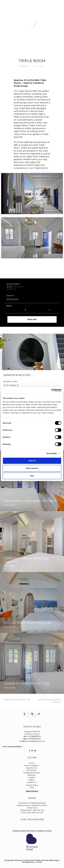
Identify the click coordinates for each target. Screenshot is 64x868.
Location (31, 777)
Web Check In (32, 791)
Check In (10, 296)
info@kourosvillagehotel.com (32, 741)
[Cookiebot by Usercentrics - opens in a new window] (51, 390)
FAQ (32, 788)
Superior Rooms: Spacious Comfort (32, 805)
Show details (52, 453)
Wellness (31, 775)
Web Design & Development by (41, 861)
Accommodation (31, 765)
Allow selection (32, 468)
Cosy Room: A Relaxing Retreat (32, 803)
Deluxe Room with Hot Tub (17, 700)
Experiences (31, 768)
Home (31, 763)
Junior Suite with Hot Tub (32, 813)
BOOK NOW (57, 3)
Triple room (32, 808)
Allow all (32, 461)
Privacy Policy (32, 785)
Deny (32, 476)
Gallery (31, 780)
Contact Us (31, 782)
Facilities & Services (31, 773)
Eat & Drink (31, 770)
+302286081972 (34, 736)
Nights (9, 306)
